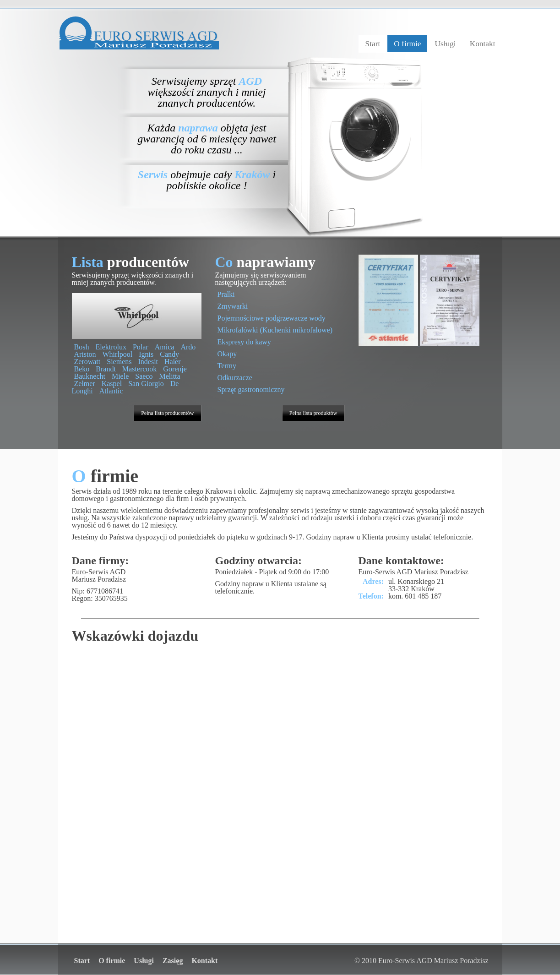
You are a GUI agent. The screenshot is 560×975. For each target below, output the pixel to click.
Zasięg (173, 961)
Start (373, 44)
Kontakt (483, 44)
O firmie (407, 44)
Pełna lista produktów (313, 413)
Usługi (445, 44)
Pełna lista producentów (167, 413)
